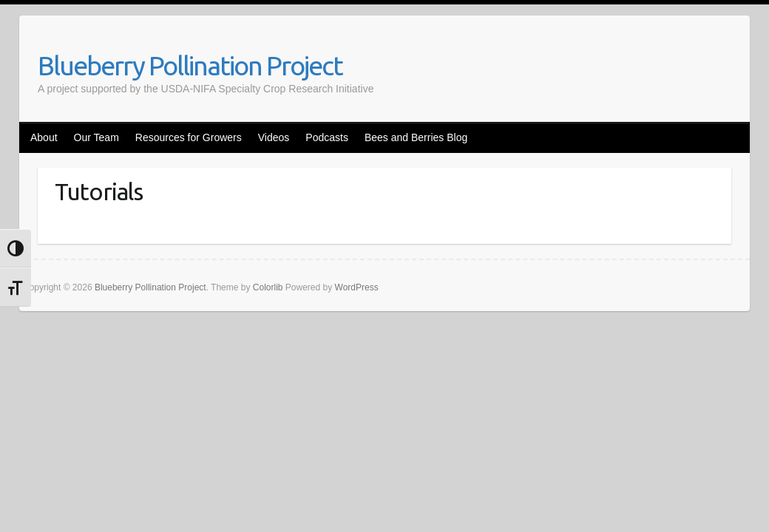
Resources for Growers (189, 137)
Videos (274, 137)
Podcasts (327, 137)
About (44, 137)
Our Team (96, 137)
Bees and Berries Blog (416, 137)
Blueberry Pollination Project (190, 65)
